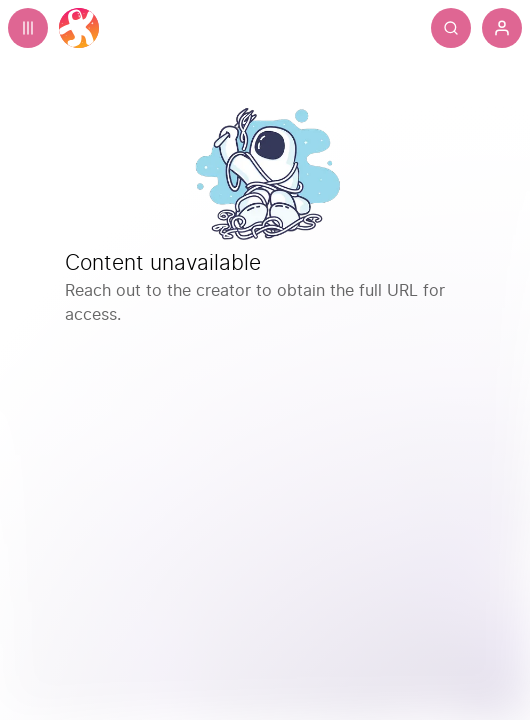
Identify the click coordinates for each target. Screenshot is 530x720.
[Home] (79, 28)
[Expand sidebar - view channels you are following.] (28, 28)
